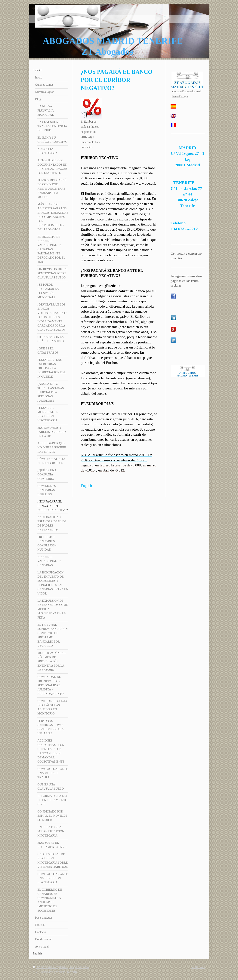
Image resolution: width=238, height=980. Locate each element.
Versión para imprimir (50, 967)
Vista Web (198, 967)
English (86, 486)
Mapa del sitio (79, 967)
